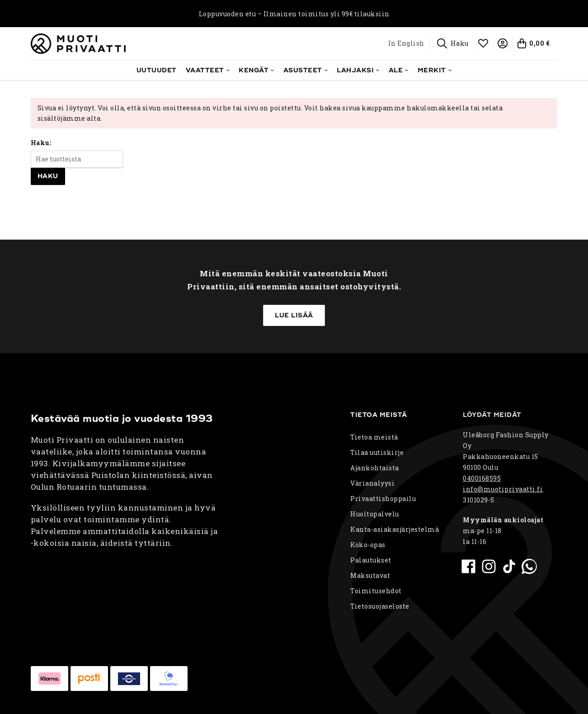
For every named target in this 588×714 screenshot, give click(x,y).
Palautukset (371, 560)
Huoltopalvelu (375, 514)
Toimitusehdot (376, 591)
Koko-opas (368, 545)
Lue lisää (294, 315)
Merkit (432, 70)
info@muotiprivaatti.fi (503, 489)
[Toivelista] (484, 43)
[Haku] (453, 43)
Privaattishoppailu (383, 499)
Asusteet (303, 70)
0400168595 (482, 478)
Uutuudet (157, 70)
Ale (396, 70)
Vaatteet (205, 70)
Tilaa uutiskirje (377, 452)
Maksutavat (370, 575)
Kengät (254, 70)
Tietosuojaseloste (380, 606)
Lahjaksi (355, 70)
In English (406, 43)
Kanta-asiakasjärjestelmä (395, 529)
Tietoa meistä (374, 437)
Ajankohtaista (375, 468)
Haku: (41, 143)
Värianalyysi (372, 483)
